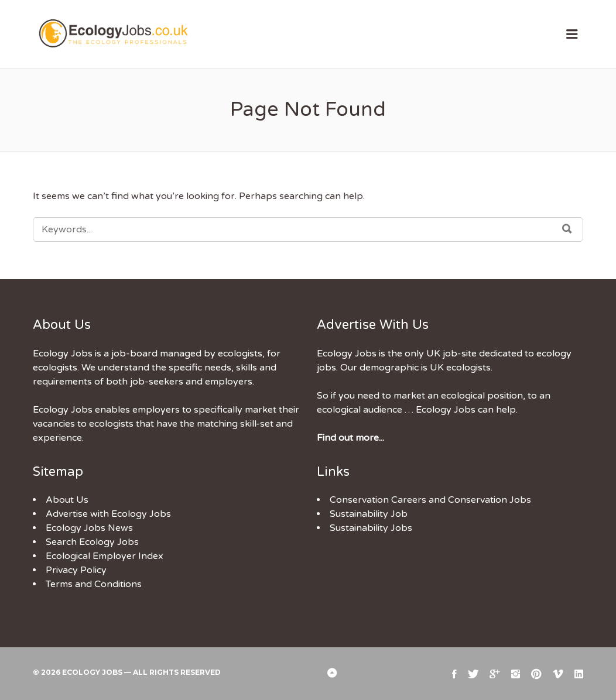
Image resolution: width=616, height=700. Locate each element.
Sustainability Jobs (371, 528)
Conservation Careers (378, 500)
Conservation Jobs (490, 500)
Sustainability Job (369, 514)
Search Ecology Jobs (92, 542)
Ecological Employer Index (105, 556)
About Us (67, 500)
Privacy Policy (76, 570)
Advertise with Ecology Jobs (108, 514)
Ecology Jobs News (89, 528)
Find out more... (350, 438)
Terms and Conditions (94, 584)
